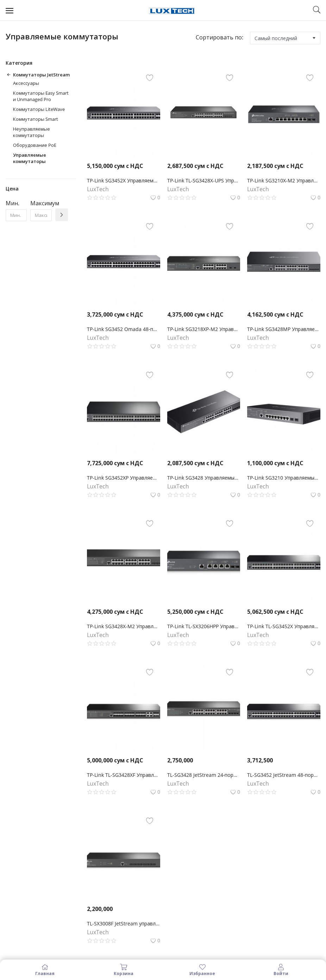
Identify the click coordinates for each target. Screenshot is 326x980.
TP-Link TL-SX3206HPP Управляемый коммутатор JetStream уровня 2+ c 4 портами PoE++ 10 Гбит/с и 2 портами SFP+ (204, 626)
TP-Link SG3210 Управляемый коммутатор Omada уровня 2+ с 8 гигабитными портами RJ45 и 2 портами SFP (284, 478)
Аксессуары (26, 83)
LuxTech (98, 189)
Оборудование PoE (35, 145)
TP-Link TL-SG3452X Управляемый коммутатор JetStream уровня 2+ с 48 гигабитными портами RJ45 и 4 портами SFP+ (284, 626)
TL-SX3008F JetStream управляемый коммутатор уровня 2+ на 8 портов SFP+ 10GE (124, 923)
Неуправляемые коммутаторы (32, 132)
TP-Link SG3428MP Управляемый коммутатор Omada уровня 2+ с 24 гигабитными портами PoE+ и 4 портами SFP (284, 329)
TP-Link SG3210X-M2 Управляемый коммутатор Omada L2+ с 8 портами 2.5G (284, 180)
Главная (45, 970)
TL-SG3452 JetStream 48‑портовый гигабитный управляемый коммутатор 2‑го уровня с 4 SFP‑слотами (284, 775)
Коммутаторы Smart (36, 119)
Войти (281, 970)
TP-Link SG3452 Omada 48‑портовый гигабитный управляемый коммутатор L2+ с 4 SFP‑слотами (124, 329)
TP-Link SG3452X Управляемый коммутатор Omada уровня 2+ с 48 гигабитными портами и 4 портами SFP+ (124, 180)
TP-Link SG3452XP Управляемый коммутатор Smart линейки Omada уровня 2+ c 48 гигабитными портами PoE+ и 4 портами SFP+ (124, 478)
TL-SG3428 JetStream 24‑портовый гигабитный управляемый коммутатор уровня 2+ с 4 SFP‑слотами (204, 775)
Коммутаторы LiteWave (39, 109)
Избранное (202, 970)
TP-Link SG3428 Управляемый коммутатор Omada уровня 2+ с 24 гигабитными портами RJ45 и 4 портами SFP (204, 478)
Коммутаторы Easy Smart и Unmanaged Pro (41, 96)
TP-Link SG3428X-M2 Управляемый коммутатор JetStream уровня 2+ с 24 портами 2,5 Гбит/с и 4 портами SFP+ (124, 626)
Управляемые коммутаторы (30, 158)
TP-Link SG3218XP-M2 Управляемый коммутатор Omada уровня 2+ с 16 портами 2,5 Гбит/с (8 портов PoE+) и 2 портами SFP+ (204, 329)
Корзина (124, 970)
